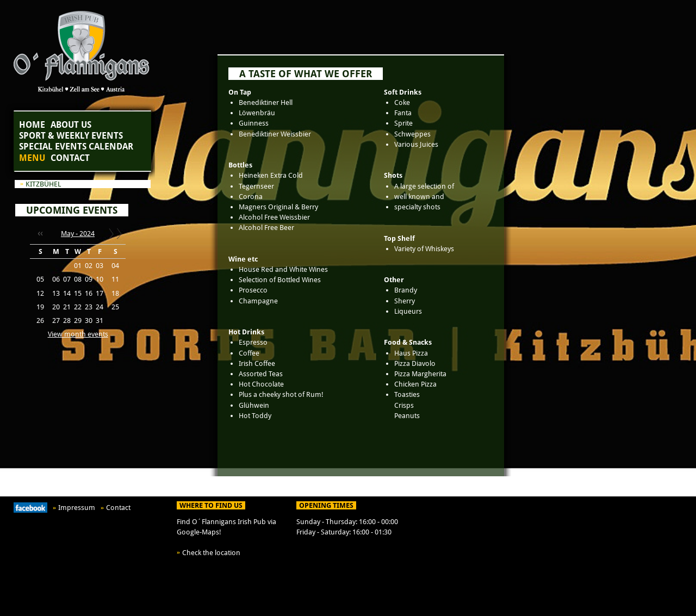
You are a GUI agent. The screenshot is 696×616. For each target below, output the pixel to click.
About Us (71, 125)
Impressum (77, 508)
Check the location (211, 553)
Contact (70, 158)
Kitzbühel (43, 184)
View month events (78, 334)
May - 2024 (78, 234)
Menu (32, 158)
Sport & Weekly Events (71, 136)
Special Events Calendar (76, 147)
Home (32, 125)
